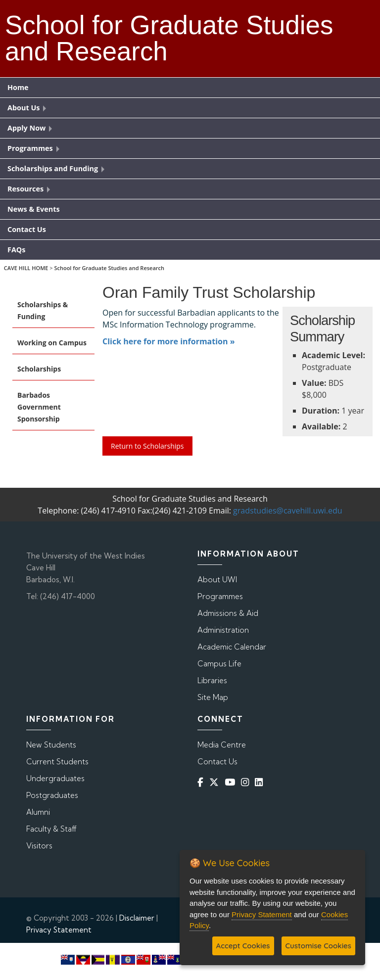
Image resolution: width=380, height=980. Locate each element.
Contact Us (217, 762)
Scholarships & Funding (43, 310)
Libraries (212, 680)
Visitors (39, 846)
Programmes (220, 596)
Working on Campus (52, 343)
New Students (51, 745)
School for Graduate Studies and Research (109, 268)
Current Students (57, 762)
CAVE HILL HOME (26, 268)
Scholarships (39, 369)
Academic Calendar (232, 647)
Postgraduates (52, 795)
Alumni (38, 812)
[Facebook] (202, 782)
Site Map (213, 697)
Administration (223, 630)
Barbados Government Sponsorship (39, 407)
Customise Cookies (318, 946)
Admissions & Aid (228, 613)
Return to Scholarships (147, 446)
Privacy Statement (59, 930)
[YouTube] (232, 782)
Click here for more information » (169, 341)
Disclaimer (137, 918)
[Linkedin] (261, 782)
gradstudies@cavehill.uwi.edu (288, 511)
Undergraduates (55, 778)
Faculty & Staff (51, 829)
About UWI (217, 580)
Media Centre (222, 745)
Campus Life (219, 664)
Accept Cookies (243, 946)
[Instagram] (247, 782)
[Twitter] (216, 782)
